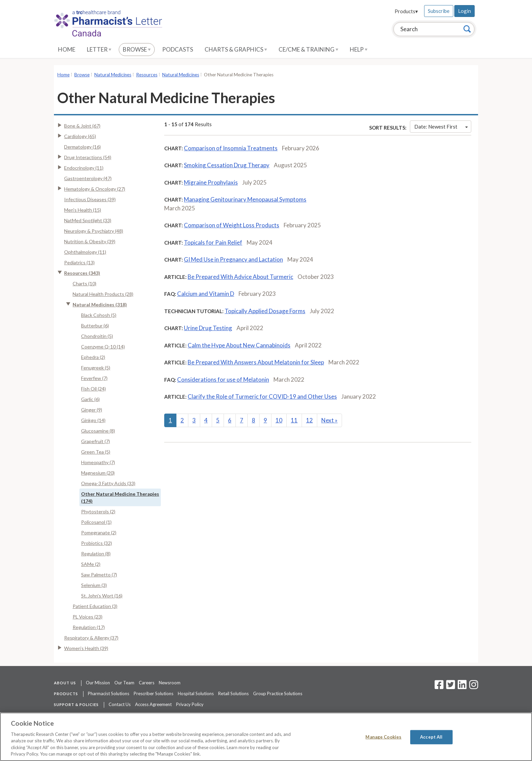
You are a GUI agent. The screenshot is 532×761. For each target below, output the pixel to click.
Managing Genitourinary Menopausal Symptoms (245, 199)
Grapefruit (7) (96, 441)
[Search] (467, 29)
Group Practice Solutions (278, 693)
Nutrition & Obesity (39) (90, 241)
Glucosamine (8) (98, 431)
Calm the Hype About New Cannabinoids (239, 345)
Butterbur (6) (95, 326)
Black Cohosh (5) (99, 315)
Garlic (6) (90, 399)
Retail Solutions (233, 693)
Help (359, 49)
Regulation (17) (89, 627)
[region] (266, 737)
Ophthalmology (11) (85, 252)
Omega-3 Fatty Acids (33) (108, 483)
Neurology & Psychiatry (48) (94, 231)
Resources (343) (82, 273)
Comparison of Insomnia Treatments (231, 148)
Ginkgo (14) (93, 420)
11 (294, 420)
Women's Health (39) (86, 648)
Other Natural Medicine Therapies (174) (120, 497)
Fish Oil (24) (93, 389)
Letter (99, 49)
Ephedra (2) (93, 357)
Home (67, 49)
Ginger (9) (92, 410)
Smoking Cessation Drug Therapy (227, 165)
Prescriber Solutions (154, 693)
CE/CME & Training (308, 49)
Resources (147, 75)
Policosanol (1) (96, 522)
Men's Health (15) (83, 210)
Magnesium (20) (98, 473)
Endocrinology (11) (84, 168)
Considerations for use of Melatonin (223, 379)
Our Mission (98, 683)
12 (309, 420)
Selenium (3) (94, 585)
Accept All (431, 737)
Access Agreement (153, 704)
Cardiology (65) (80, 136)
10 (279, 420)
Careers (147, 683)
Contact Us (120, 704)
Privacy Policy (190, 704)
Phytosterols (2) (98, 511)
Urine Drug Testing (208, 328)
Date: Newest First (441, 127)
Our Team (124, 683)
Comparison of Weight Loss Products (232, 225)
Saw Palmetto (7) (99, 575)
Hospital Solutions (196, 693)
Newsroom (170, 683)
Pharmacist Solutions (109, 693)
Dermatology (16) (82, 147)
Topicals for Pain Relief (213, 242)
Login (464, 11)
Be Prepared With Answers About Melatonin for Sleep (256, 362)
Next (329, 420)
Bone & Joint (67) (82, 126)
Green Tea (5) (96, 452)
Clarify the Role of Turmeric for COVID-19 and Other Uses (262, 396)
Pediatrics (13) (79, 262)
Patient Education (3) (95, 606)
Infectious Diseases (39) (90, 199)
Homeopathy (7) (98, 462)
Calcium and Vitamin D (206, 294)
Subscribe (439, 11)
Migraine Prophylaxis (211, 182)
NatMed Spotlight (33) (88, 220)
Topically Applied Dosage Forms (265, 311)
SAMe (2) (91, 564)
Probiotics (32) (97, 543)
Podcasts (178, 49)
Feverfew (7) (94, 378)
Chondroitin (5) (97, 336)
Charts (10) (84, 283)
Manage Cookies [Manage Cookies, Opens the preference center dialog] (383, 737)
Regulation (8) (96, 554)
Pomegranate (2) (99, 532)
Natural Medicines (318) (100, 305)
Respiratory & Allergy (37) (91, 638)
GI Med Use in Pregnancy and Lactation (233, 259)
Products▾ (406, 11)
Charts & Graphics (236, 49)
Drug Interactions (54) (88, 157)
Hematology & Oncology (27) (95, 189)
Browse (137, 49)
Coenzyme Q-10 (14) (103, 347)
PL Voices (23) (88, 617)
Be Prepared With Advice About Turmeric (240, 277)
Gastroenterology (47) (88, 178)
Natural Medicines (113, 75)
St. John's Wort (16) (102, 596)
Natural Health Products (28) (103, 294)
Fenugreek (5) (96, 368)
